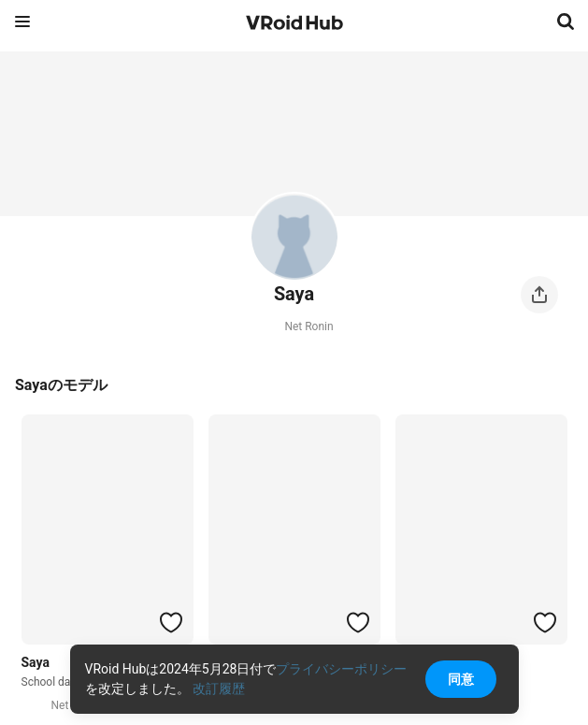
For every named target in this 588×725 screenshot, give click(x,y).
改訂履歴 (219, 689)
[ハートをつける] (171, 622)
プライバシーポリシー (341, 669)
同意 (461, 679)
